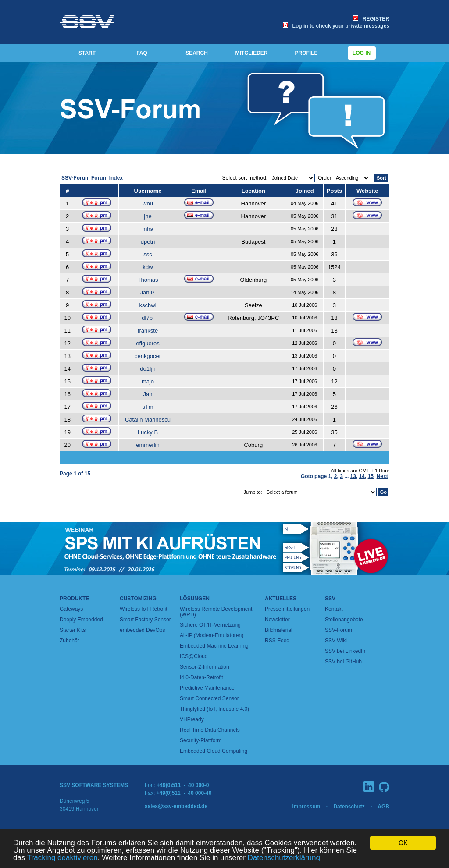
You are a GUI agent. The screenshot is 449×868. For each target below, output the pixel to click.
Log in (362, 53)
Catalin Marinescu (148, 420)
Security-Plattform (201, 740)
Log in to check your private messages (336, 26)
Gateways (71, 609)
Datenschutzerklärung (284, 858)
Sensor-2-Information (205, 667)
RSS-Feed (277, 641)
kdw (148, 267)
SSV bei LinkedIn (345, 651)
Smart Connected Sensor (209, 698)
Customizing (138, 599)
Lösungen (195, 599)
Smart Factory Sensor (145, 620)
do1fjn (148, 369)
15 (371, 476)
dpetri (148, 242)
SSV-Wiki (336, 641)
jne (148, 216)
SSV (330, 599)
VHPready (192, 719)
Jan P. (148, 292)
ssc (148, 254)
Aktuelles (281, 599)
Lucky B (148, 432)
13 (353, 476)
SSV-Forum (339, 630)
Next (382, 476)
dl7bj (148, 318)
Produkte (74, 599)
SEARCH (197, 53)
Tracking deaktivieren (62, 858)
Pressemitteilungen (287, 609)
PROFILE (306, 53)
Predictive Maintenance (207, 688)
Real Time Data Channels (210, 730)
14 (362, 476)
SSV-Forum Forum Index (92, 178)
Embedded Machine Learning (214, 646)
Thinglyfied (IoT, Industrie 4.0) (214, 709)
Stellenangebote (344, 620)
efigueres (148, 343)
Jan (148, 394)
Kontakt (334, 609)
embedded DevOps (142, 630)
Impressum (306, 807)
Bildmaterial (279, 630)
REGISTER (371, 19)
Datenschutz (349, 807)
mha (148, 229)
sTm (148, 407)
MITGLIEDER (252, 53)
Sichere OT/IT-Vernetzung (210, 625)
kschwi (148, 305)
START (87, 53)
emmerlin (148, 445)
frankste (148, 331)
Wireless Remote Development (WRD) (216, 612)
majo (148, 381)
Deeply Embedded (81, 620)
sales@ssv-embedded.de (176, 806)
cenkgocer (148, 356)
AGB (383, 807)
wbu (148, 204)
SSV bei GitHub (343, 662)
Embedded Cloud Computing (214, 751)
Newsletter (277, 620)
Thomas (148, 280)
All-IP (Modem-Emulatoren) (212, 635)
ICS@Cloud (194, 656)
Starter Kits (73, 630)
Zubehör (69, 641)
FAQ (142, 53)
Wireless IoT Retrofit (143, 609)
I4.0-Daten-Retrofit (201, 677)
